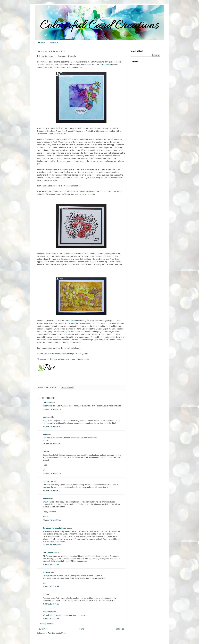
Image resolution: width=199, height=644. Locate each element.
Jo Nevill (47, 572)
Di (44, 452)
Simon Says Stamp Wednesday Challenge (56, 353)
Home (41, 43)
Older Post (120, 629)
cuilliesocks (48, 481)
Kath (45, 434)
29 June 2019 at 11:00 (52, 545)
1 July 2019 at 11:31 (51, 564)
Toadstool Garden (96, 253)
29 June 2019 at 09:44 (52, 520)
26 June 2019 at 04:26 (52, 409)
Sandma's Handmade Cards (55, 528)
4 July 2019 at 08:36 (51, 604)
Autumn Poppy (106, 64)
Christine (47, 403)
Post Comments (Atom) (57, 633)
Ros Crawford (49, 553)
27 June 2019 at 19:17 (52, 490)
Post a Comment (47, 624)
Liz (44, 595)
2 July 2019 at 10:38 (51, 587)
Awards (54, 43)
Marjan (46, 417)
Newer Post (42, 629)
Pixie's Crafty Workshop (48, 191)
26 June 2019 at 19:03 (52, 444)
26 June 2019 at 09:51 (52, 426)
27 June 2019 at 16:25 (52, 473)
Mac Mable (47, 612)
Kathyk (46, 498)
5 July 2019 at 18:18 (51, 619)
